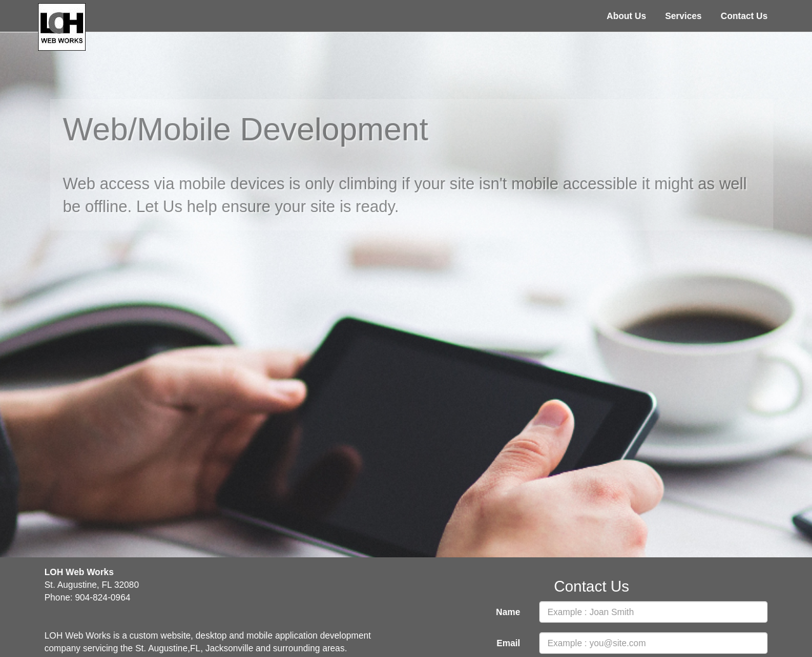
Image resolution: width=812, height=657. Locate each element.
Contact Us (744, 16)
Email (508, 643)
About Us (626, 16)
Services (683, 16)
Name (508, 612)
